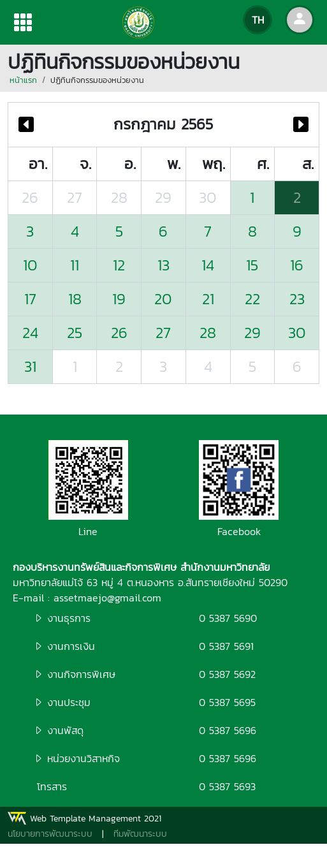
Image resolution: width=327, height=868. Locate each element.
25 (75, 333)
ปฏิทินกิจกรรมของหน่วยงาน (97, 80)
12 (119, 265)
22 (252, 299)
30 (208, 197)
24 (30, 333)
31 (30, 366)
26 (30, 197)
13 (163, 265)
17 (30, 299)
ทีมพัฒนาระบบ (140, 834)
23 (297, 299)
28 (119, 197)
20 (163, 299)
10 (30, 265)
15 (252, 265)
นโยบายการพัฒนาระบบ (50, 834)
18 (75, 299)
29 (163, 197)
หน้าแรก (23, 80)
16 (297, 265)
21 (208, 299)
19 (119, 299)
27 (75, 197)
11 (75, 265)
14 (208, 265)
